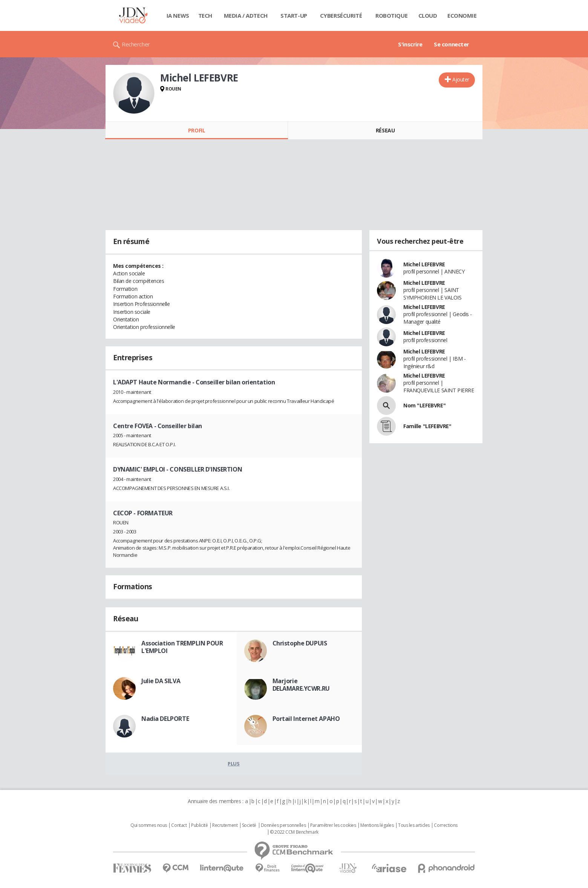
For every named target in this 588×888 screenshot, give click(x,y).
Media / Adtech (246, 15)
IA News (178, 15)
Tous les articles (414, 825)
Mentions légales (377, 825)
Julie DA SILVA (161, 681)
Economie (462, 15)
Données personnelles (283, 825)
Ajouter (461, 79)
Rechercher (136, 44)
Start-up (294, 15)
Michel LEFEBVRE (424, 264)
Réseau (385, 130)
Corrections (446, 825)
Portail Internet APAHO (306, 719)
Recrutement (225, 825)
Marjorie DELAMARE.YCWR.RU (301, 685)
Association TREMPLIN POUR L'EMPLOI (182, 647)
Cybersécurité (341, 15)
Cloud (428, 15)
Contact (179, 825)
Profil (197, 130)
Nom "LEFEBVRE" (424, 405)
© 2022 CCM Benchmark (294, 832)
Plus (234, 764)
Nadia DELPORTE (165, 719)
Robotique (391, 15)
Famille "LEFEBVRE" (427, 426)
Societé (249, 825)
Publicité (199, 825)
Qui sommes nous (149, 825)
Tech (205, 15)
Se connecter (452, 44)
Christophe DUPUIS (300, 643)
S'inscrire (410, 44)
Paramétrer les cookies (333, 825)
